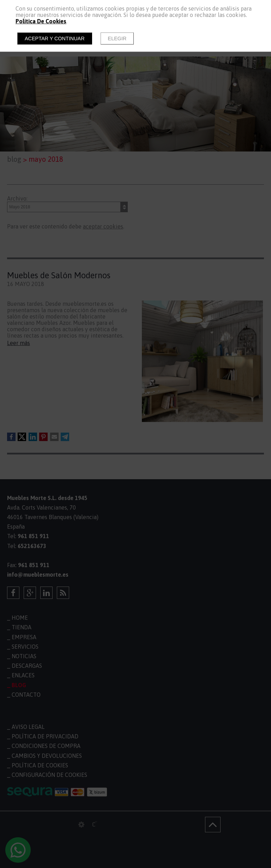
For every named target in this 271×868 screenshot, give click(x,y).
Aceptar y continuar (55, 38)
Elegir (117, 38)
